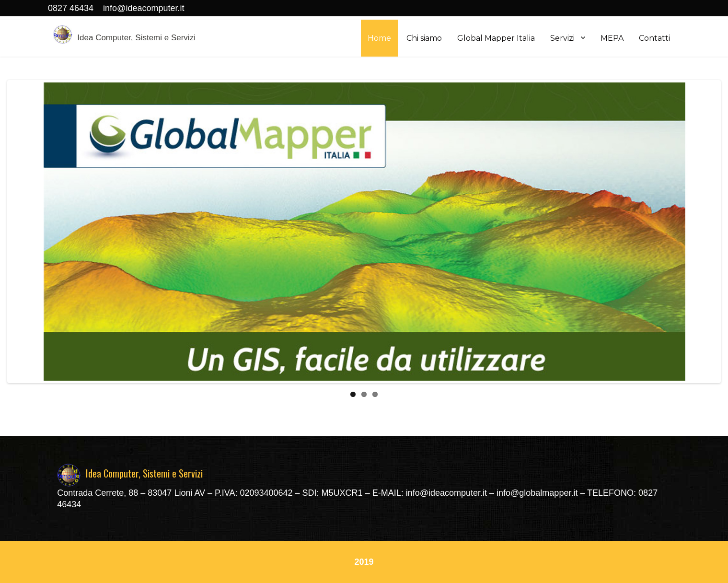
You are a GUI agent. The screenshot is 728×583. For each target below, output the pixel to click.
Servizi (562, 38)
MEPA (612, 38)
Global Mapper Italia (496, 38)
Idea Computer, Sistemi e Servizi (136, 38)
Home (379, 38)
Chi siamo (424, 38)
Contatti (654, 38)
